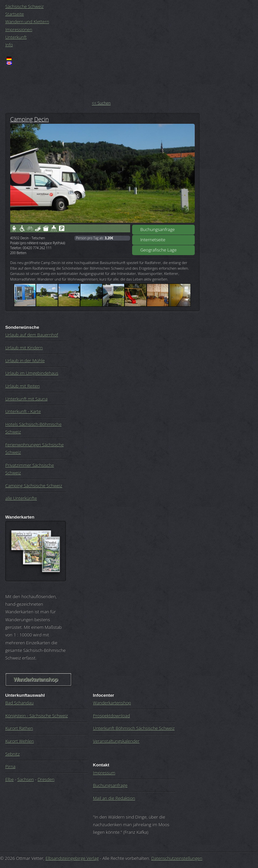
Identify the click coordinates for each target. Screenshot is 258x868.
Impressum (104, 773)
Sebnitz (13, 754)
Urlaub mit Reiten (23, 386)
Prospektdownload (111, 716)
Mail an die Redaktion (114, 798)
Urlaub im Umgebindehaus (32, 373)
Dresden (46, 779)
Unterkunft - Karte (23, 411)
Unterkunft (16, 37)
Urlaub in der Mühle (25, 360)
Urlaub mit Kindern (24, 348)
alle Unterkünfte (21, 498)
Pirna (10, 766)
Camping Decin (29, 119)
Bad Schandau (19, 703)
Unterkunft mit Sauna (26, 399)
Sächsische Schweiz (25, 6)
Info (9, 45)
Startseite (15, 14)
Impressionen (19, 29)
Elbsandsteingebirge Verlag (72, 858)
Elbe (10, 779)
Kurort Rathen (19, 728)
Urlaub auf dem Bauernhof (32, 335)
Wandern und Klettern (27, 21)
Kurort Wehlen (20, 741)
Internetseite (153, 240)
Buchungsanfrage (158, 229)
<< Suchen (101, 103)
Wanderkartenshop (36, 679)
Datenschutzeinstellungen (177, 858)
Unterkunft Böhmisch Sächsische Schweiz (134, 728)
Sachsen (26, 779)
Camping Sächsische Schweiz (34, 485)
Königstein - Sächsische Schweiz (37, 716)
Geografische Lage (158, 250)
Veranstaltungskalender (116, 741)
